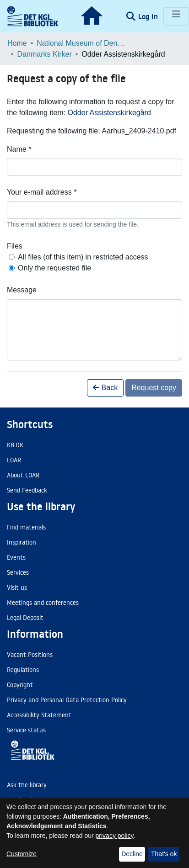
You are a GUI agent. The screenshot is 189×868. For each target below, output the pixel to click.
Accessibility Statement (39, 715)
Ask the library (27, 785)
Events (16, 557)
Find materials (26, 527)
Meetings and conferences (43, 603)
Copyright (20, 685)
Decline (132, 854)
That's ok (164, 854)
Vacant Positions (30, 655)
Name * (19, 149)
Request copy (154, 388)
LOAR (14, 460)
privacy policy (115, 836)
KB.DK (15, 445)
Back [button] (105, 388)
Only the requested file (54, 268)
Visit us (17, 587)
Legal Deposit (25, 618)
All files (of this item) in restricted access (83, 257)
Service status (26, 730)
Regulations (23, 670)
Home (17, 43)
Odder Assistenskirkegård (109, 113)
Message (22, 290)
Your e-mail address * (42, 192)
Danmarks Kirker (45, 54)
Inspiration (22, 542)
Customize (22, 854)
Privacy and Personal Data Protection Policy (67, 700)
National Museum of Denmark (82, 43)
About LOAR (23, 475)
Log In (149, 16)
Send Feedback (27, 490)
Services (18, 572)
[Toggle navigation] (176, 16)
